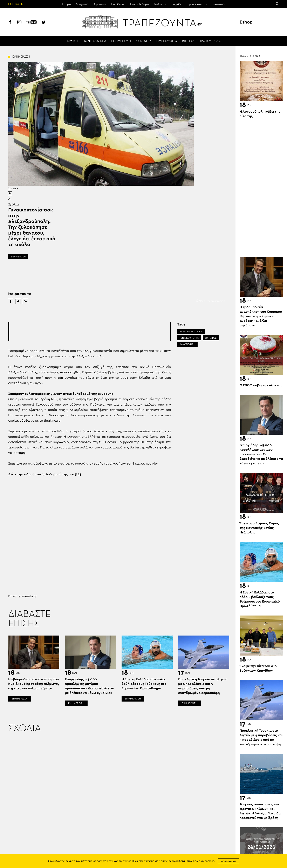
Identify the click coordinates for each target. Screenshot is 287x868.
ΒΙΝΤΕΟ (188, 41)
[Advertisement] (90, 332)
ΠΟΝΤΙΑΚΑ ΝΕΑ (94, 41)
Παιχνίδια (177, 4)
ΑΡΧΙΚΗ (72, 41)
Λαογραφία (83, 4)
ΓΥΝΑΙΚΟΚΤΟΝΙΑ (189, 338)
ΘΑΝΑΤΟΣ (211, 338)
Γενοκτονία (219, 4)
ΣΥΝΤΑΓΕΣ (144, 41)
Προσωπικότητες (197, 4)
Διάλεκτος (160, 4)
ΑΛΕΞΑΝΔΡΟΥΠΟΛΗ (191, 331)
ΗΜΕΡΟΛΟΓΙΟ (167, 41)
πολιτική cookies (204, 861)
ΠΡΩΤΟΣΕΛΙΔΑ (210, 41)
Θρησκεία (100, 4)
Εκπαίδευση (118, 4)
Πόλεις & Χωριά (140, 4)
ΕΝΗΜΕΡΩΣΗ (121, 41)
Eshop (246, 22)
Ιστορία (66, 4)
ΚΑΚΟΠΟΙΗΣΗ (187, 344)
